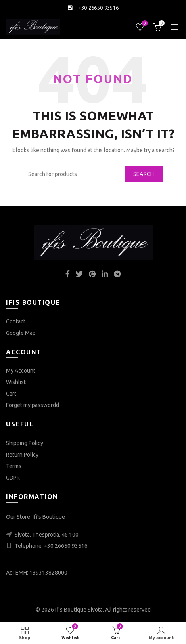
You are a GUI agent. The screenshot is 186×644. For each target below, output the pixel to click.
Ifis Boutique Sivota (79, 610)
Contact (16, 321)
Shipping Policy (25, 443)
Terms (14, 466)
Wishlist (144, 24)
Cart (11, 394)
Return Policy (22, 455)
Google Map (21, 333)
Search (144, 174)
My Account (21, 371)
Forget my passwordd (33, 405)
